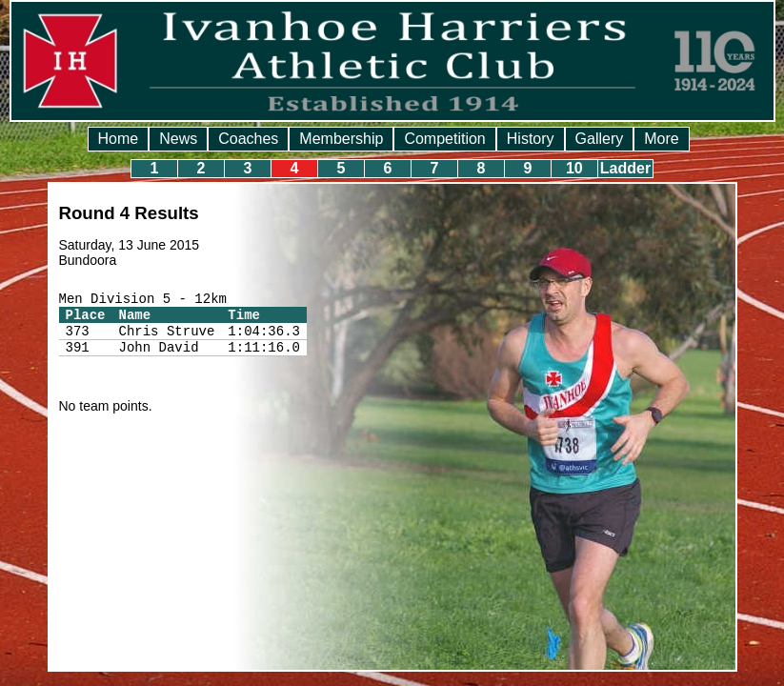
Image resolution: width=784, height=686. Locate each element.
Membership (341, 139)
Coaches (248, 139)
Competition (444, 139)
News (178, 139)
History (531, 139)
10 (574, 168)
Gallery (600, 139)
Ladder (625, 168)
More (661, 139)
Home (119, 139)
